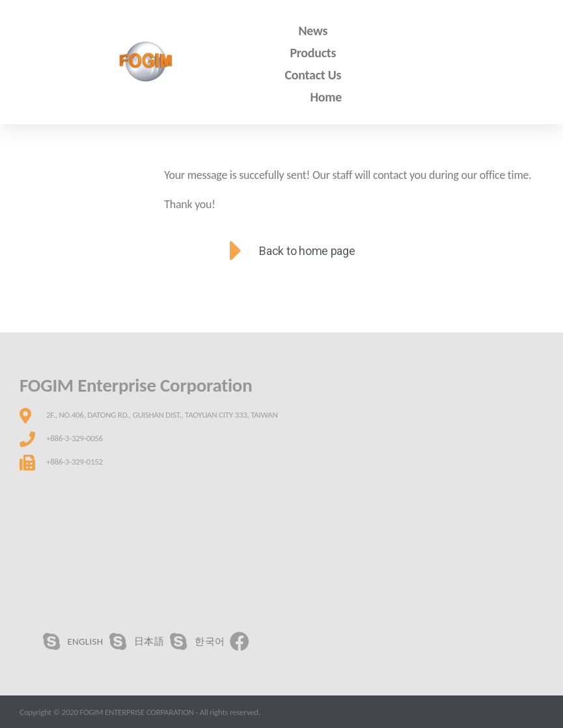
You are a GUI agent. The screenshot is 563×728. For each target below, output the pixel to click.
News (313, 31)
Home (326, 97)
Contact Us (313, 75)
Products (313, 53)
